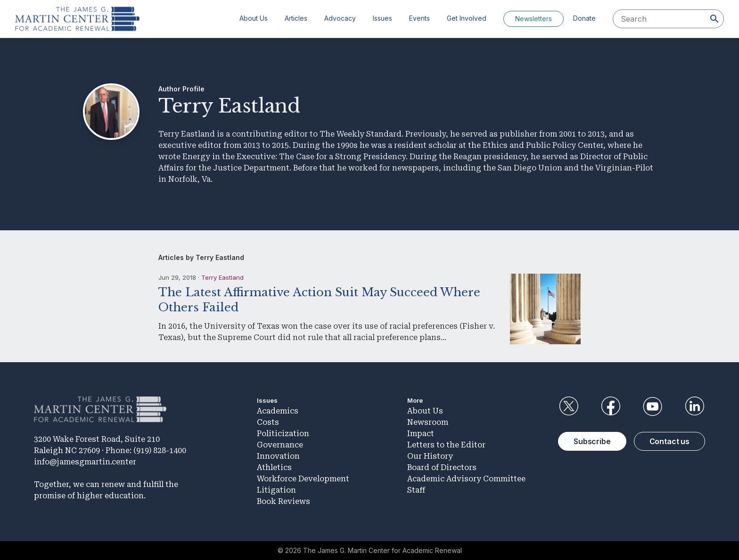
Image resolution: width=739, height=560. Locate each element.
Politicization (283, 434)
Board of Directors (442, 467)
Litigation (276, 490)
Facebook (610, 406)
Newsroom (428, 422)
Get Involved (467, 18)
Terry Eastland (222, 277)
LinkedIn (695, 406)
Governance (280, 445)
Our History (430, 456)
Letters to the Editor (446, 445)
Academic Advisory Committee (466, 479)
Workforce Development (303, 479)
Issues (382, 18)
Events (419, 18)
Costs (268, 422)
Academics (278, 411)
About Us (254, 18)
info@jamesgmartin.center (85, 462)
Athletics (274, 467)
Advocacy (340, 18)
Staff (416, 490)
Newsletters (534, 19)
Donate (584, 18)
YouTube (653, 406)
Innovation (278, 456)
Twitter (568, 406)
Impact (421, 434)
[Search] (714, 19)
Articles (296, 18)
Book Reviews (283, 501)
